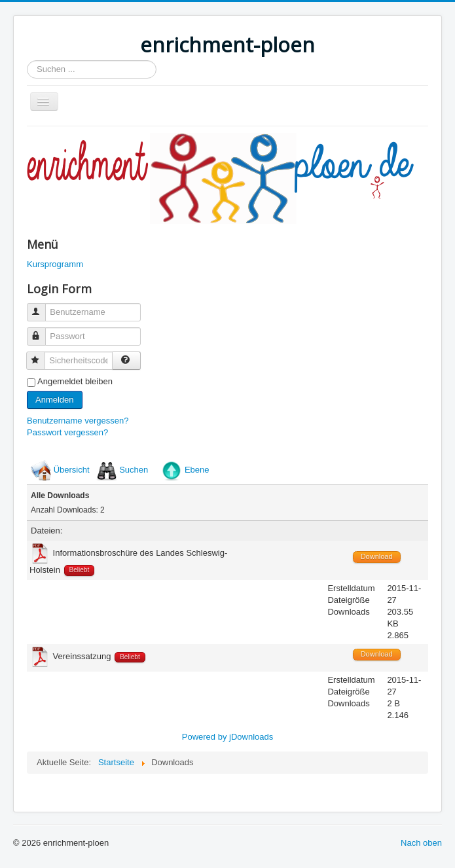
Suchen (134, 470)
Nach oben (421, 843)
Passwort (42, 331)
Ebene (197, 470)
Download (377, 556)
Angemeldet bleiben (75, 381)
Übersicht (72, 470)
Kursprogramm (55, 264)
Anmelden (55, 400)
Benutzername (42, 307)
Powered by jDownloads (227, 737)
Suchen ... (27, 61)
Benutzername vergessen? (78, 421)
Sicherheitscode (42, 355)
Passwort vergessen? (67, 432)
